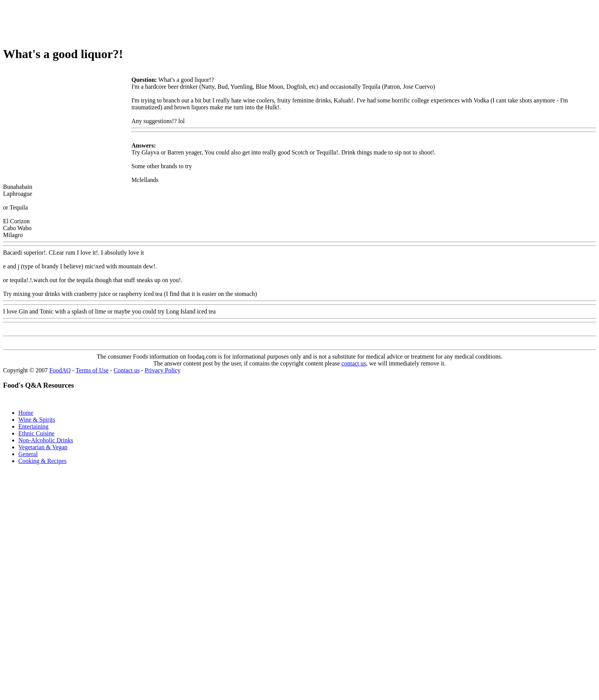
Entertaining (33, 426)
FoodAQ (60, 370)
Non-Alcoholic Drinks (46, 440)
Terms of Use (92, 370)
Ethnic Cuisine (36, 433)
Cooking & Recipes (42, 461)
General (28, 454)
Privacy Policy (163, 370)
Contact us (126, 370)
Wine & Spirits (37, 420)
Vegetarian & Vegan (43, 447)
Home (26, 413)
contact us (354, 363)
